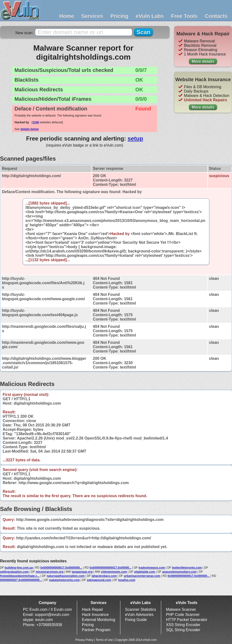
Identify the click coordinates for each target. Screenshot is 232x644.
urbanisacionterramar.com (142, 576)
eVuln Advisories (139, 615)
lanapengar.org (82, 572)
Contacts (216, 16)
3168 (36, 122)
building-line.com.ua (19, 568)
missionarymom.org (50, 572)
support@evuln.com (52, 615)
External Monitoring (99, 620)
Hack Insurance (95, 615)
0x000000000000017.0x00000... (110, 568)
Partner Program (96, 630)
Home (67, 16)
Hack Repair (93, 609)
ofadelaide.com (145, 572)
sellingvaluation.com (14, 572)
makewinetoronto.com (64, 580)
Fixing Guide (136, 620)
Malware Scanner (181, 609)
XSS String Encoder (183, 625)
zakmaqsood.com (99, 580)
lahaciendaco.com (104, 576)
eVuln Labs (150, 16)
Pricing (120, 16)
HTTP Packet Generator (187, 620)
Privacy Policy (84, 640)
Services (92, 16)
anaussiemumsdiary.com (179, 572)
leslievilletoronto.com (187, 568)
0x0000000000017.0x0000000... (61, 568)
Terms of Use (104, 640)
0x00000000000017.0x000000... (188, 576)
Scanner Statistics (141, 609)
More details (203, 61)
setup (135, 138)
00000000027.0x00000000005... (21, 580)
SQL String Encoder (183, 630)
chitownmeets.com (114, 572)
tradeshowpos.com (152, 568)
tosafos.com (127, 580)
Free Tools (184, 16)
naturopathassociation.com (66, 576)
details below (30, 129)
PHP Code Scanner (183, 615)
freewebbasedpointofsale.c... (20, 576)
